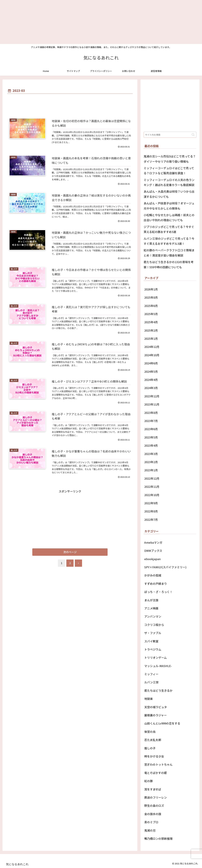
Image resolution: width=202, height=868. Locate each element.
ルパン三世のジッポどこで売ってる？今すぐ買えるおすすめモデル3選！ (169, 241)
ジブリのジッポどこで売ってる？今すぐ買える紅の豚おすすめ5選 (169, 229)
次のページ (70, 552)
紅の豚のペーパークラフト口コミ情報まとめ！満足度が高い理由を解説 (169, 253)
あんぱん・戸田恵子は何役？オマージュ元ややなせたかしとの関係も (169, 206)
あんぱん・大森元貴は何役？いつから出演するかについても (169, 194)
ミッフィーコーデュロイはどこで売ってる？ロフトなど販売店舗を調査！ (169, 170)
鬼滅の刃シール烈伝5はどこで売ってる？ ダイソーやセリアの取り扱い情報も (170, 159)
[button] (193, 135)
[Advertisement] (94, 22)
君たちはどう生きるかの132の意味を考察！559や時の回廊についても (169, 264)
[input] (170, 135)
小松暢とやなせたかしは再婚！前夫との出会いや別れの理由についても (169, 217)
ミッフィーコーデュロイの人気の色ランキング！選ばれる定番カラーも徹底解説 (169, 182)
